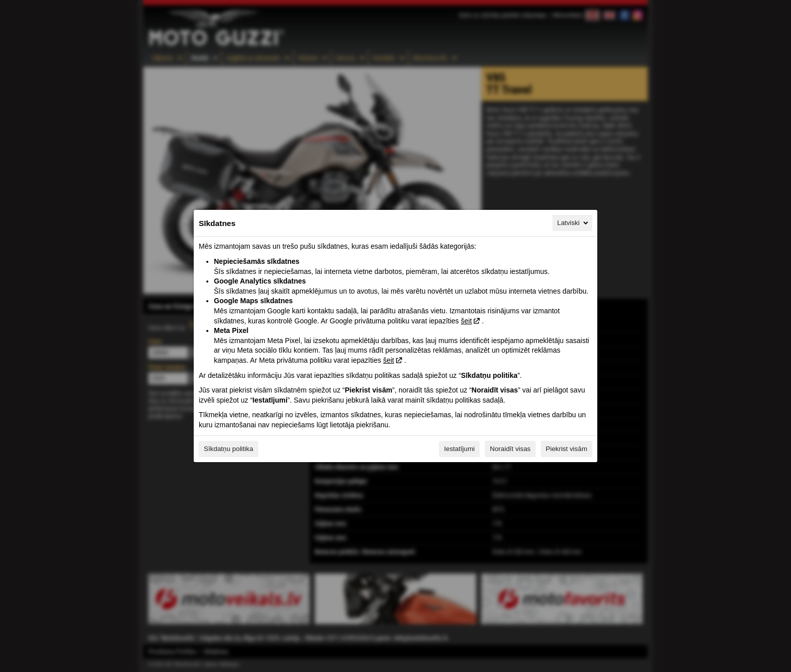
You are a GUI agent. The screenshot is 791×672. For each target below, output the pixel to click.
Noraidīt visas (510, 449)
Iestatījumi (459, 449)
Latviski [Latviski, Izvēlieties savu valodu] (574, 223)
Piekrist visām (567, 449)
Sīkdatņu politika (229, 449)
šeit (466, 321)
